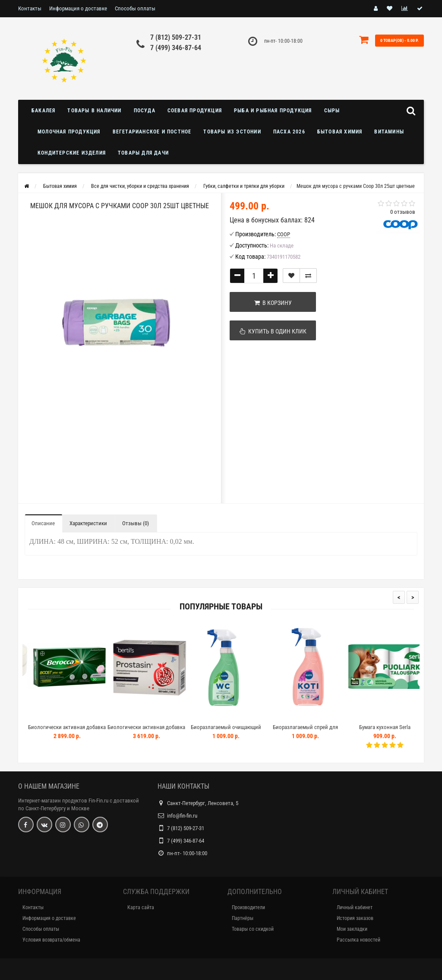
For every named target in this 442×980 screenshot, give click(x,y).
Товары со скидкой (253, 929)
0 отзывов (403, 212)
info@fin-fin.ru (182, 816)
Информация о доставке (78, 8)
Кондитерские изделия (72, 153)
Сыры (332, 111)
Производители (248, 907)
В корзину (273, 303)
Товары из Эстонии (232, 132)
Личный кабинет (355, 907)
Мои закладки (352, 929)
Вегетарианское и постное (152, 132)
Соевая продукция (195, 111)
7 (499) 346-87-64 (176, 48)
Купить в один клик (273, 331)
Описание (43, 523)
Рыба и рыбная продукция (273, 111)
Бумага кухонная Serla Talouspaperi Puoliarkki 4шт (396, 731)
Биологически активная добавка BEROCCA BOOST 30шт (78, 731)
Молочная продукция (69, 132)
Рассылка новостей (358, 940)
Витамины (389, 132)
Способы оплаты (135, 8)
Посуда (145, 111)
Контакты (30, 8)
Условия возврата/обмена (51, 940)
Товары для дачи (143, 153)
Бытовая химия (340, 132)
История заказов (355, 918)
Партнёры (243, 918)
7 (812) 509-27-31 (176, 37)
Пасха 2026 (289, 132)
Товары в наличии (94, 111)
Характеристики (88, 523)
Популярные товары (221, 607)
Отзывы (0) (136, 523)
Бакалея (43, 111)
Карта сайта (141, 907)
